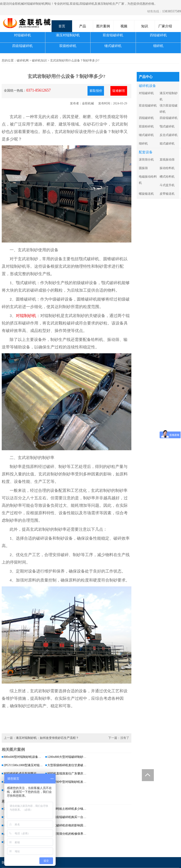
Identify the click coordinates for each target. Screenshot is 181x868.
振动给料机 (167, 168)
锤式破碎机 (113, 46)
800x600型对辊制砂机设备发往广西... (28, 757)
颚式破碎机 (167, 126)
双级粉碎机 (68, 46)
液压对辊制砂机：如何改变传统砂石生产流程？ (47, 738)
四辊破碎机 (158, 35)
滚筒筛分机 (146, 160)
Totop (148, 775)
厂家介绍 (165, 26)
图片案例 (103, 26)
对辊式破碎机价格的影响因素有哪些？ (73, 825)
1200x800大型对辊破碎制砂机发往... (71, 757)
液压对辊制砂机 (68, 35)
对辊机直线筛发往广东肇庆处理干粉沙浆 (74, 774)
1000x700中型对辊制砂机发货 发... (70, 782)
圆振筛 (143, 168)
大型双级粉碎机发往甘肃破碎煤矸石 (71, 765)
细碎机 (158, 46)
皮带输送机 (167, 194)
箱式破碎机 (167, 144)
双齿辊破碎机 (113, 35)
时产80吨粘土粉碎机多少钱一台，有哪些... (75, 809)
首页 (62, 26)
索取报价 (96, 91)
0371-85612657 (39, 90)
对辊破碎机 (22, 35)
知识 (145, 26)
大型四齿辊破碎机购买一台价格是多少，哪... (77, 817)
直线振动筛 (167, 160)
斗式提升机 (167, 185)
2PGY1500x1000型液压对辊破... (24, 765)
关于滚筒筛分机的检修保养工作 (68, 834)
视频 (124, 26)
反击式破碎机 (169, 135)
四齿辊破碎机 (22, 46)
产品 (83, 26)
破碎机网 (23, 61)
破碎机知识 (39, 61)
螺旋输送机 (146, 194)
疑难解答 (119, 91)
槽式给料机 (167, 177)
